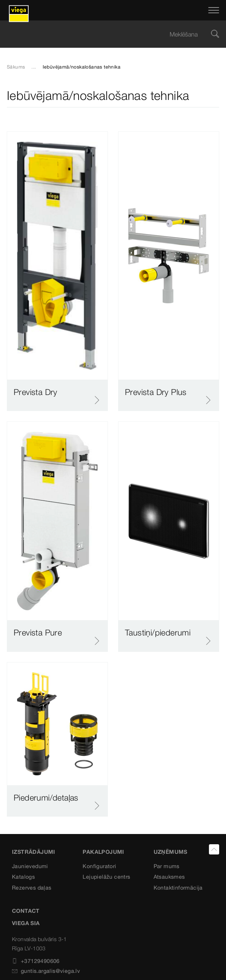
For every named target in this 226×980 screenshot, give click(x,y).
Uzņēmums (171, 852)
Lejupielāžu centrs (106, 877)
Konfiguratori (99, 866)
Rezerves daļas (32, 888)
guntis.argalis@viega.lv (46, 971)
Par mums (167, 866)
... (34, 67)
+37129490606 (36, 961)
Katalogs (23, 877)
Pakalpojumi (103, 852)
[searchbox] (107, 34)
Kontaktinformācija (178, 888)
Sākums (16, 67)
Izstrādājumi (34, 852)
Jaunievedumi (30, 866)
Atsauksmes (169, 877)
